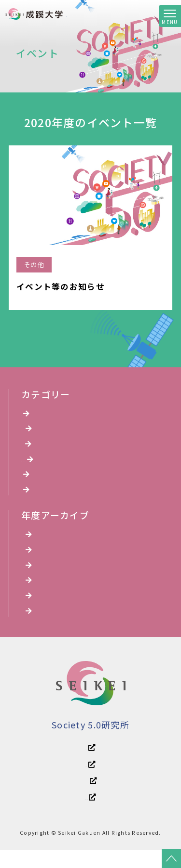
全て (34, 414)
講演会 (36, 479)
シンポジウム (48, 447)
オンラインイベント (60, 463)
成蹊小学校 (91, 815)
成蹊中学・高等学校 (90, 797)
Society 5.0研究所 (103, 13)
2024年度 (42, 558)
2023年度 (42, 575)
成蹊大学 (91, 779)
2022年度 (42, 591)
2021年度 (42, 607)
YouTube (41, 430)
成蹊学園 (91, 761)
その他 (36, 496)
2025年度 (42, 541)
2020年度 (42, 624)
